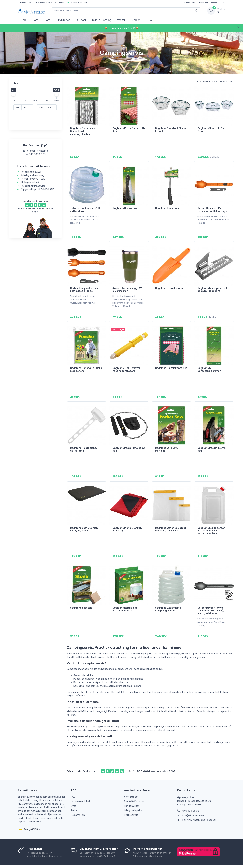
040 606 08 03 (188, 801)
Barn (47, 20)
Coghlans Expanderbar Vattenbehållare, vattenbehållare (211, 524)
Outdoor (81, 20)
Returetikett (131, 805)
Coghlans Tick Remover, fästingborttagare (127, 365)
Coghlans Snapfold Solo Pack (212, 130)
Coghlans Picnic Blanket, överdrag (127, 522)
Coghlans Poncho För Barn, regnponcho (86, 365)
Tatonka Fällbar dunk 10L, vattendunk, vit (86, 208)
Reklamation (78, 805)
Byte (74, 796)
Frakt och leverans (208, 3)
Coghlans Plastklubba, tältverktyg (84, 444)
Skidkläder (63, 20)
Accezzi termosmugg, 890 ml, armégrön (128, 287)
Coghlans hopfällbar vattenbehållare (125, 601)
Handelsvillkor (132, 796)
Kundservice (190, 3)
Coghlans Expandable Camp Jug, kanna (168, 601)
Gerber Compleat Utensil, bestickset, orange (85, 287)
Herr (23, 20)
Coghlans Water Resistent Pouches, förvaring (171, 522)
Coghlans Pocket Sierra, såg (212, 444)
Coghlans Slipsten (81, 599)
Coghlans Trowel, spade (169, 285)
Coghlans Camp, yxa (167, 207)
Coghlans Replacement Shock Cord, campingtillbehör (84, 131)
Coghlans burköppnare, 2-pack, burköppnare (213, 287)
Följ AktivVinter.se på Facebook (197, 810)
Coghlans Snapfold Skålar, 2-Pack (171, 130)
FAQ (73, 787)
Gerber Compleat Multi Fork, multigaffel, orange (212, 208)
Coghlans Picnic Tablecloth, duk (129, 130)
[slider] (14, 95)
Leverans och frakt (81, 792)
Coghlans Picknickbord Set (171, 364)
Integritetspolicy (133, 801)
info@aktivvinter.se (191, 806)
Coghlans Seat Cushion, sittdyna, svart (84, 522)
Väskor (121, 20)
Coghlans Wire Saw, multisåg (166, 444)
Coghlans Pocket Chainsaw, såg (129, 444)
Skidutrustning (102, 20)
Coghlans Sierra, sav (125, 207)
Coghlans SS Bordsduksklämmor (209, 365)
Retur (223, 3)
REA (149, 20)
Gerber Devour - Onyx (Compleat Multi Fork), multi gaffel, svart (211, 602)
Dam (35, 20)
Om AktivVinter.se (134, 792)
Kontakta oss (131, 787)
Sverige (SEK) (29, 819)
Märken (136, 20)
